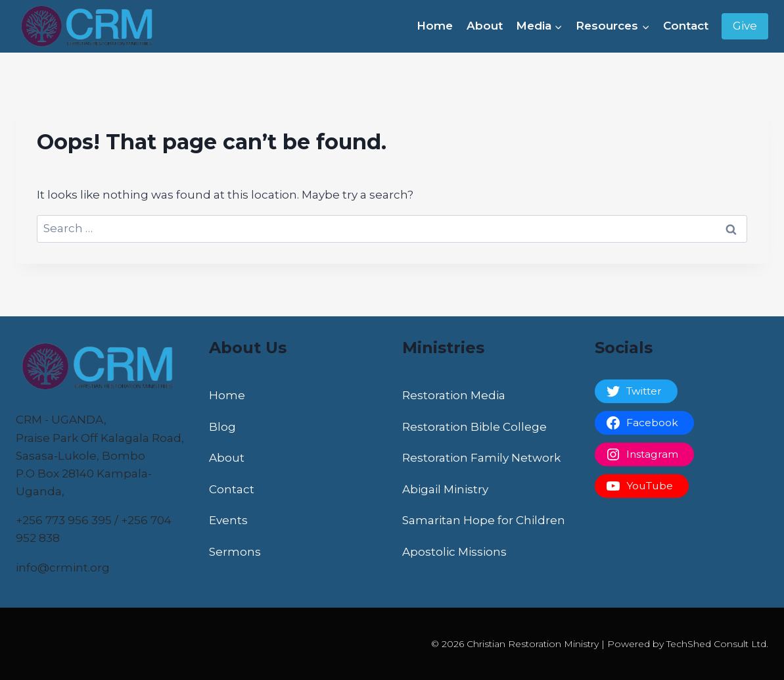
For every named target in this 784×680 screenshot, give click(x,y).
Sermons (235, 552)
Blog (222, 427)
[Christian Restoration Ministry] (91, 26)
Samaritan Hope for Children (484, 520)
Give (745, 26)
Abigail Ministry (445, 489)
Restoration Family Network (481, 458)
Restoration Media (454, 395)
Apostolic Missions (454, 552)
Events (228, 520)
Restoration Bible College (474, 427)
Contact (686, 26)
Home (435, 26)
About (485, 26)
